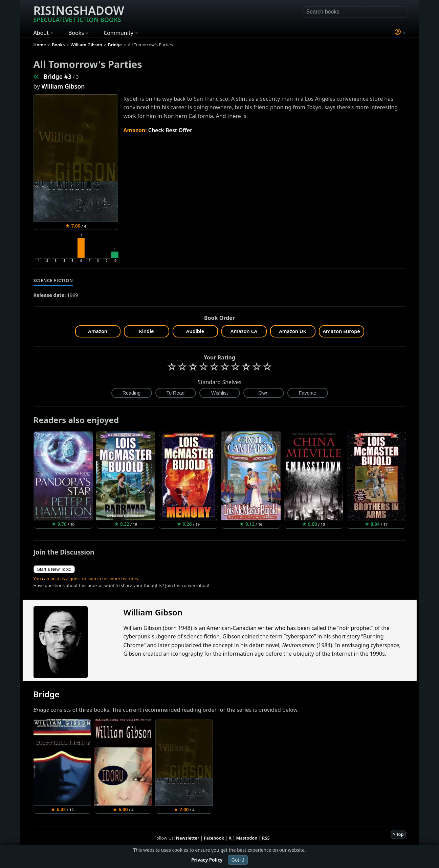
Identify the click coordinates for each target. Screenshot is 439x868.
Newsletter (188, 838)
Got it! (238, 860)
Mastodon (247, 838)
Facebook (214, 838)
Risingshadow (79, 13)
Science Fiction (53, 280)
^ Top (398, 834)
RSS (266, 838)
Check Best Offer (170, 130)
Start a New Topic (54, 569)
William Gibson (63, 86)
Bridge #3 (58, 76)
